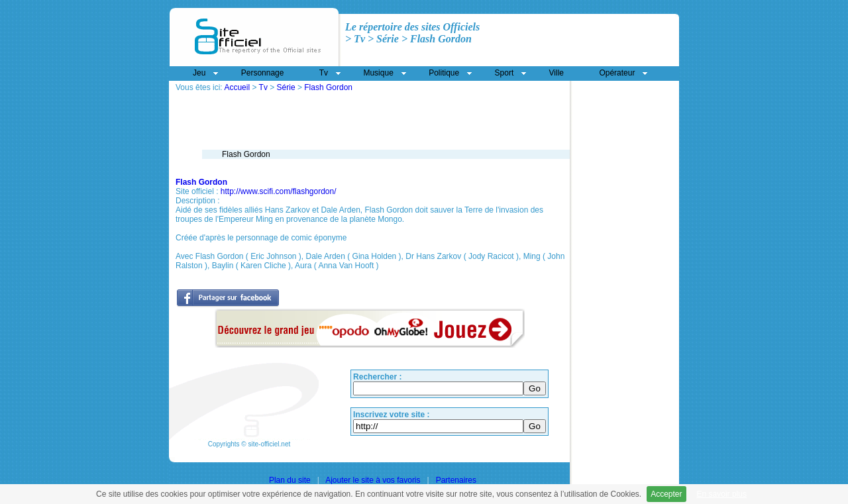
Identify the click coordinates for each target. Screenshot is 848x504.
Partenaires (456, 480)
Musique (378, 73)
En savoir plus (722, 494)
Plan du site (290, 480)
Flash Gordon (328, 87)
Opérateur (617, 73)
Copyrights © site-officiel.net (249, 444)
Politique (444, 73)
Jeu (199, 73)
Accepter (666, 494)
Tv (263, 87)
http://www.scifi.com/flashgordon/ (279, 191)
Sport (504, 73)
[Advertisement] (331, 97)
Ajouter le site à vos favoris (373, 480)
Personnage (263, 73)
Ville (556, 73)
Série (286, 87)
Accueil (237, 87)
